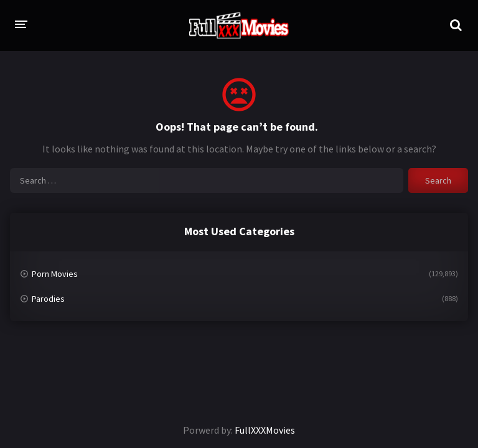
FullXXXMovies (265, 430)
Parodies (48, 299)
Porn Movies (55, 274)
